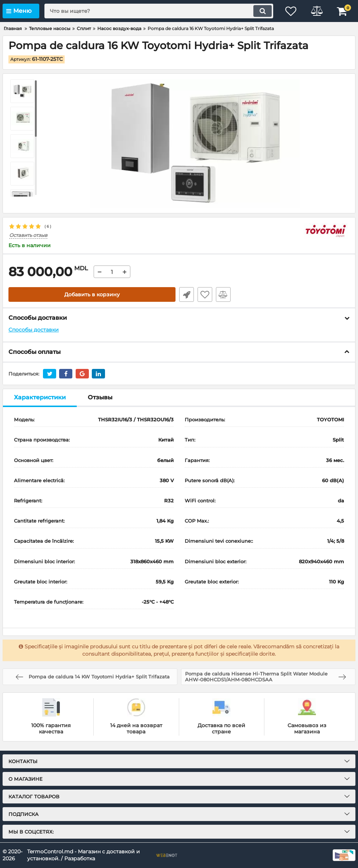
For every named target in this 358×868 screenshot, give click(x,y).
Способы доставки (34, 330)
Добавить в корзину (92, 294)
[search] (159, 11)
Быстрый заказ (187, 294)
